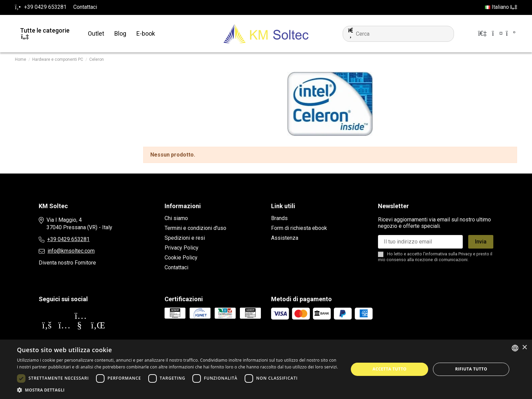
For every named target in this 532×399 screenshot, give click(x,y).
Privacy (465, 254)
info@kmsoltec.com (71, 251)
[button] (178, 390)
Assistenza (285, 238)
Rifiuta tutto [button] (471, 369)
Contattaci (85, 7)
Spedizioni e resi (185, 238)
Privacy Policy (182, 248)
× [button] (524, 348)
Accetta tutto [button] (389, 369)
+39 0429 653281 (68, 239)
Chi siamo (176, 218)
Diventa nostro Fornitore (67, 263)
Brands (279, 218)
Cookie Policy (181, 258)
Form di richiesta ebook (299, 228)
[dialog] (266, 369)
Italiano (501, 7)
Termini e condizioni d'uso (195, 228)
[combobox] (515, 348)
